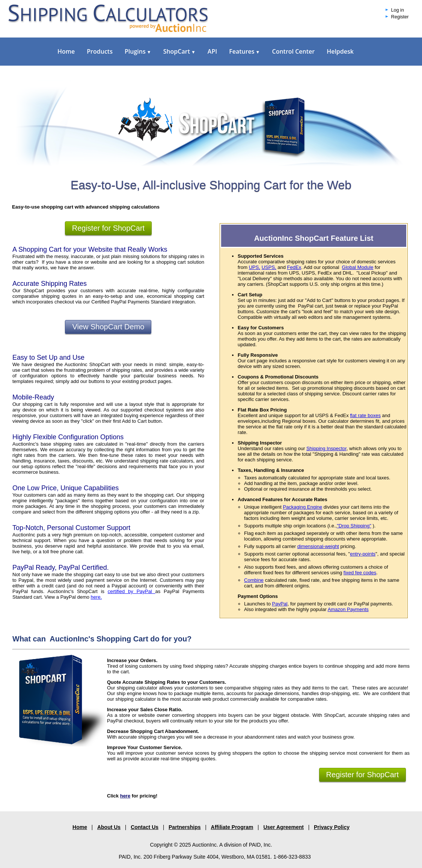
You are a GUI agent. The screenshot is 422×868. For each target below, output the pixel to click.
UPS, (255, 267)
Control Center (293, 51)
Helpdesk (340, 51)
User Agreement (283, 827)
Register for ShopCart (108, 228)
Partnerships (185, 827)
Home (66, 51)
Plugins (138, 51)
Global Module (358, 267)
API (212, 51)
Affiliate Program (232, 827)
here (125, 796)
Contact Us (145, 827)
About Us (109, 827)
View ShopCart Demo (108, 327)
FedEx (294, 267)
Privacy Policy (332, 827)
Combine (254, 580)
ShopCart (179, 51)
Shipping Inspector (326, 448)
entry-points (363, 554)
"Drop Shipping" (354, 526)
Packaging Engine (302, 507)
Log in (398, 10)
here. (96, 597)
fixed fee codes (360, 573)
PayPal (280, 604)
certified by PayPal (132, 591)
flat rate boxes (365, 415)
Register (400, 17)
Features (244, 51)
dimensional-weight (318, 546)
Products (100, 51)
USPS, (269, 267)
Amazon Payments (348, 609)
